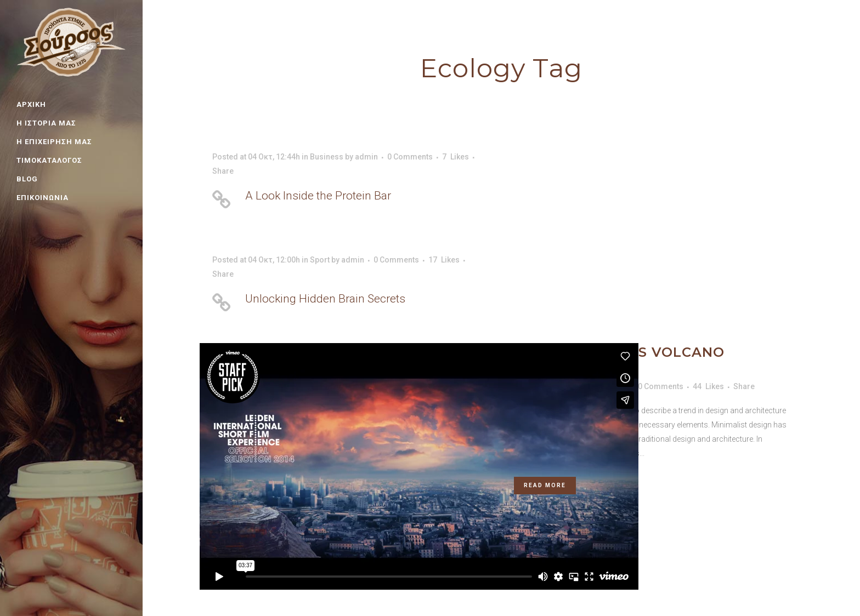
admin (366, 157)
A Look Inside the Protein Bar (318, 196)
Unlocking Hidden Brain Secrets (325, 299)
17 (444, 260)
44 (708, 386)
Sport (320, 260)
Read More (545, 485)
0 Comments (410, 157)
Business (327, 157)
